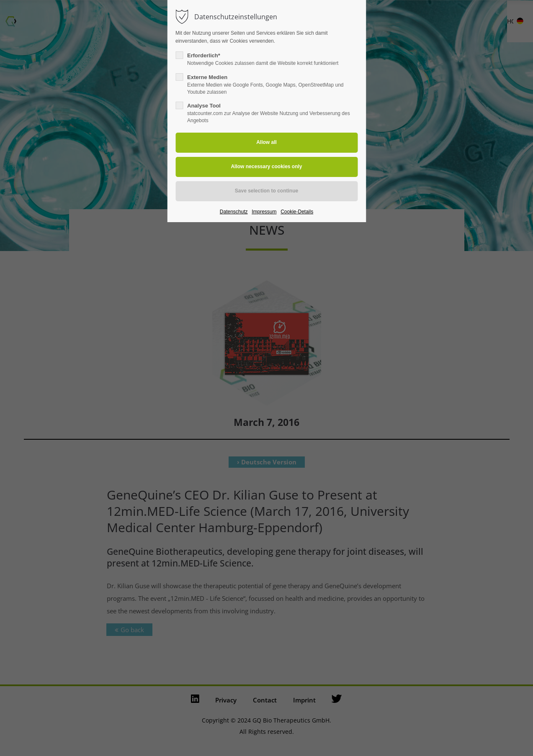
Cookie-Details (297, 212)
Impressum (264, 212)
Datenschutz (234, 212)
